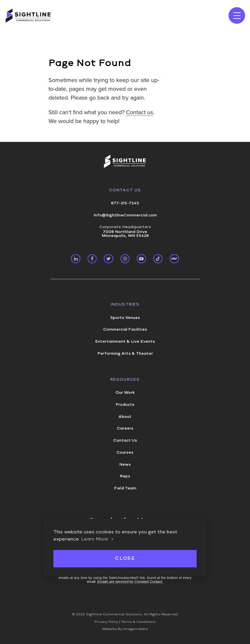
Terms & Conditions (138, 622)
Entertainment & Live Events (125, 341)
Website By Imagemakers (125, 629)
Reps (125, 476)
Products (125, 404)
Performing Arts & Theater (125, 353)
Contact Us (125, 190)
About (125, 417)
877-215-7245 (125, 203)
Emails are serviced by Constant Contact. (130, 582)
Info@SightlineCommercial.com (125, 215)
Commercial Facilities (125, 329)
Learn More (95, 539)
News (125, 464)
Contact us (139, 112)
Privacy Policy (106, 622)
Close (125, 559)
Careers (125, 428)
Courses (125, 452)
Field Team (125, 488)
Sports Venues (125, 318)
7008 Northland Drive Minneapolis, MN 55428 (125, 231)
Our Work (125, 392)
